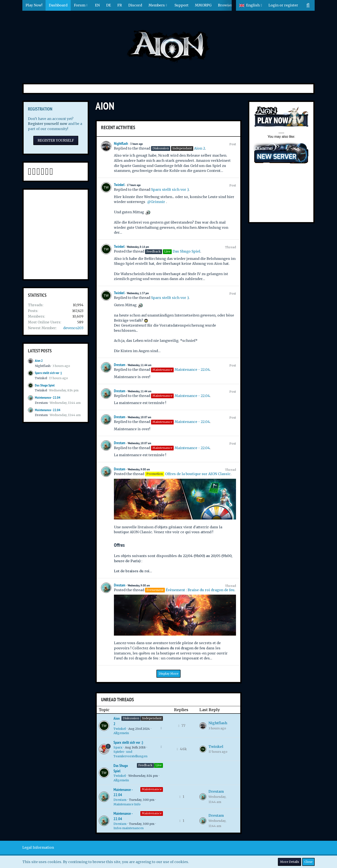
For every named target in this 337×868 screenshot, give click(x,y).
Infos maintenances (129, 828)
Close (308, 862)
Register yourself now (48, 124)
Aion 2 (39, 361)
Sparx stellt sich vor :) (48, 373)
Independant (152, 718)
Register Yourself (56, 140)
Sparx (118, 747)
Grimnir (158, 202)
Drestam (41, 403)
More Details (290, 862)
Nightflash (43, 366)
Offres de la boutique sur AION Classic (198, 474)
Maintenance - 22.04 (48, 398)
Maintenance (152, 789)
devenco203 (73, 328)
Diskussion (131, 718)
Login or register (283, 5)
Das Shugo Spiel (45, 385)
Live (159, 765)
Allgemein (121, 733)
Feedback (145, 765)
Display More (168, 674)
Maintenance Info (127, 804)
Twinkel (41, 378)
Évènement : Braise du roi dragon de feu (200, 590)
